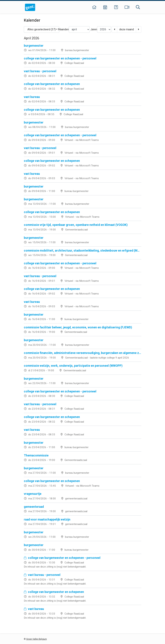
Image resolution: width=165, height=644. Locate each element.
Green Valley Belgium (37, 639)
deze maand (127, 29)
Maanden (63, 29)
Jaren (94, 29)
